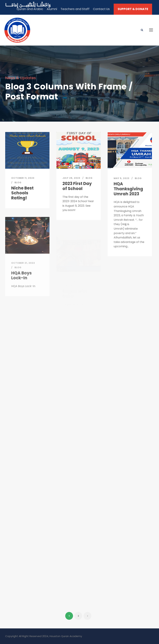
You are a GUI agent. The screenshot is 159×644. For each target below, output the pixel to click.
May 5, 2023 (122, 182)
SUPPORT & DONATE (133, 9)
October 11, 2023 (23, 178)
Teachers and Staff (75, 9)
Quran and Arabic (30, 9)
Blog (18, 182)
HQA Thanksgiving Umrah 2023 (128, 193)
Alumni (52, 9)
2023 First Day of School (77, 187)
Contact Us (101, 9)
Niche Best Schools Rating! (22, 193)
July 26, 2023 (71, 179)
